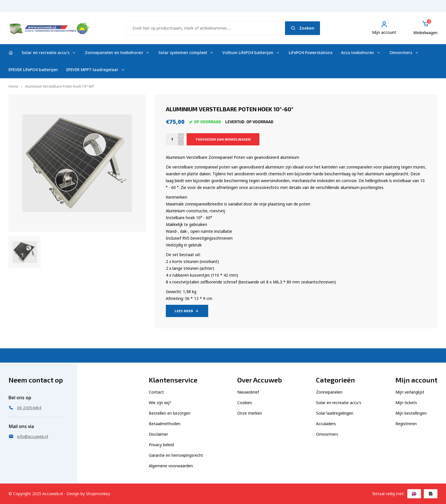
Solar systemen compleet (186, 53)
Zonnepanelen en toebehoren (117, 53)
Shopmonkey (98, 494)
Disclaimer (158, 434)
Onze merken (250, 413)
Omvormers (404, 53)
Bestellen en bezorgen (170, 413)
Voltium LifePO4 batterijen (251, 53)
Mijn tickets (406, 403)
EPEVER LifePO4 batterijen (33, 70)
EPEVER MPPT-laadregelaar (96, 70)
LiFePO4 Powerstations (311, 53)
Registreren (406, 424)
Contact (156, 392)
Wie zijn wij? (160, 403)
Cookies (245, 403)
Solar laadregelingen (335, 413)
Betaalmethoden (165, 424)
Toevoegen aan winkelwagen (223, 139)
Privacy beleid (161, 445)
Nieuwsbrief (248, 392)
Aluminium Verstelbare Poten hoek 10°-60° (60, 86)
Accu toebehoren (361, 53)
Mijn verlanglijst (410, 392)
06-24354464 (422, 9)
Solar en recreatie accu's (49, 53)
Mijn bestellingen (411, 413)
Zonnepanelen (329, 392)
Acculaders (326, 424)
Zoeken (303, 28)
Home (13, 86)
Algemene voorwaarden (171, 466)
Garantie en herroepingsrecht (176, 455)
